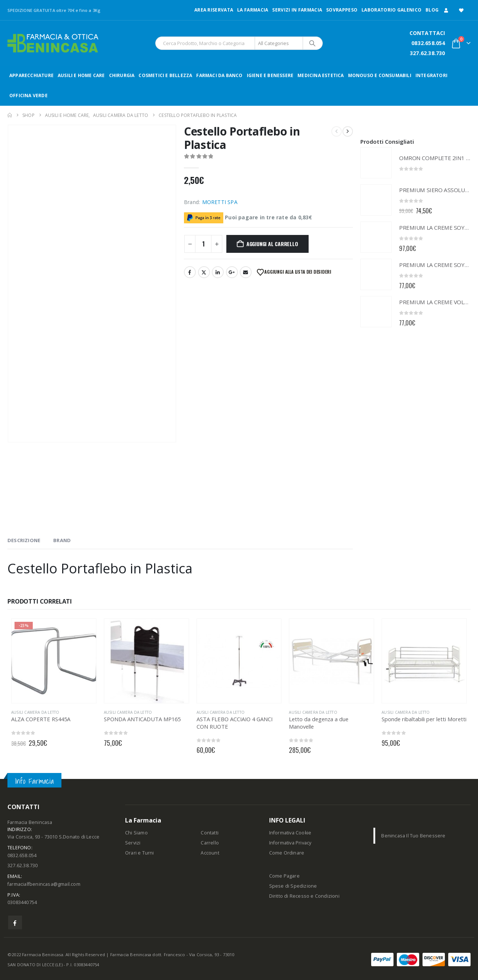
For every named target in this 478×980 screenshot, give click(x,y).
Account (210, 853)
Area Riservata (214, 10)
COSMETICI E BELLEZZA (165, 75)
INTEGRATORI (431, 75)
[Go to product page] (376, 163)
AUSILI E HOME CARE (81, 75)
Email (246, 272)
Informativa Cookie (290, 833)
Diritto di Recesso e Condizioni (304, 896)
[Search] (312, 43)
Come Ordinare (287, 853)
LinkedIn (218, 272)
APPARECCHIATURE (31, 75)
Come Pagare (284, 876)
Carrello (210, 843)
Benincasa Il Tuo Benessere (413, 836)
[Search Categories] (279, 43)
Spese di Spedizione (293, 886)
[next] (348, 131)
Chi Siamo (136, 833)
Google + (232, 272)
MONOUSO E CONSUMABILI (380, 75)
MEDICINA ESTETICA (321, 75)
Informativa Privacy (290, 843)
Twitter (204, 272)
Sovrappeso (342, 10)
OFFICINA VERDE (28, 96)
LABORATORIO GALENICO (391, 10)
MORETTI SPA (220, 202)
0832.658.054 (428, 43)
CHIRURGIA (122, 75)
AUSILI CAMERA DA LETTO (35, 712)
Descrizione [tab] (24, 540)
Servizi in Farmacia (297, 10)
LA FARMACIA (253, 10)
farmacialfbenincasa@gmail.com (44, 884)
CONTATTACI (427, 33)
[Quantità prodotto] (203, 244)
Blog (432, 10)
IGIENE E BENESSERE (270, 75)
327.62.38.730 (428, 53)
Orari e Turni (140, 853)
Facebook (190, 272)
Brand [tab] (62, 540)
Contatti (210, 833)
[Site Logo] (53, 43)
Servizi (133, 843)
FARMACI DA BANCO (219, 75)
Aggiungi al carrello (272, 244)
